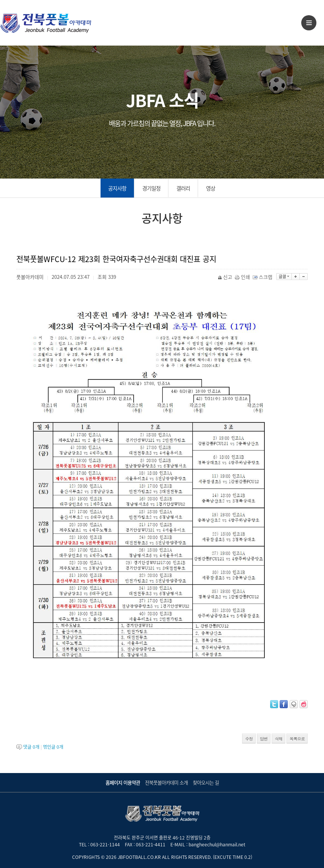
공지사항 (117, 188)
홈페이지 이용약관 (123, 782)
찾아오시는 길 (206, 782)
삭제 (278, 739)
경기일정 (151, 188)
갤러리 (183, 188)
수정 (249, 739)
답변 (264, 739)
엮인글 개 (53, 747)
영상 (211, 188)
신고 (226, 277)
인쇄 (243, 277)
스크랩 (263, 277)
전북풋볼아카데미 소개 (166, 782)
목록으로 (297, 739)
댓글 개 (31, 747)
